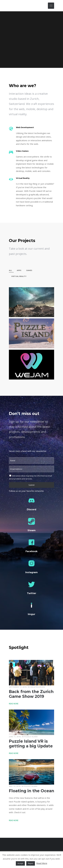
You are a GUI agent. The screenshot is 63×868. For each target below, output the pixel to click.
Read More (14, 703)
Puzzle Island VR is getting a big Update (31, 743)
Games (29, 270)
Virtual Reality (19, 276)
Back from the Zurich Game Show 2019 (31, 694)
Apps (19, 270)
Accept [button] (20, 863)
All (10, 270)
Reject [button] (31, 863)
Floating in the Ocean (31, 791)
